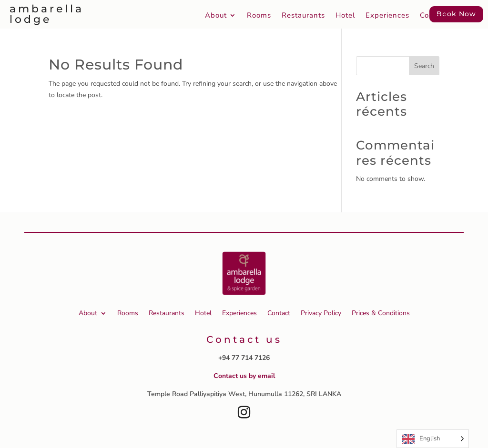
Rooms (259, 16)
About (216, 16)
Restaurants (303, 16)
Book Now (456, 14)
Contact (434, 16)
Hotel (345, 16)
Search (424, 66)
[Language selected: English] (433, 439)
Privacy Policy (321, 313)
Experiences (387, 16)
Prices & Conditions (381, 313)
